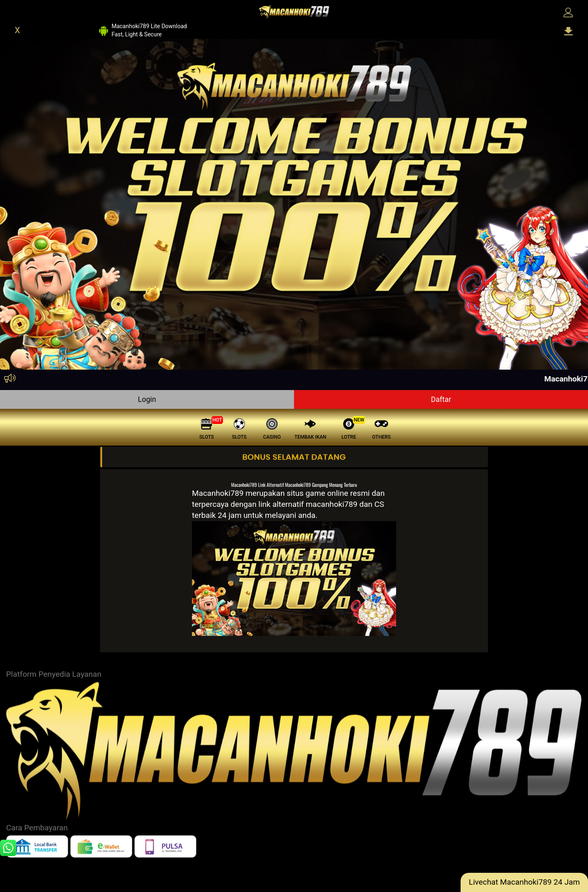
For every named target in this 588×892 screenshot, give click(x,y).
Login (147, 399)
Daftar (441, 399)
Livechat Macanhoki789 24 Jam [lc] (524, 882)
